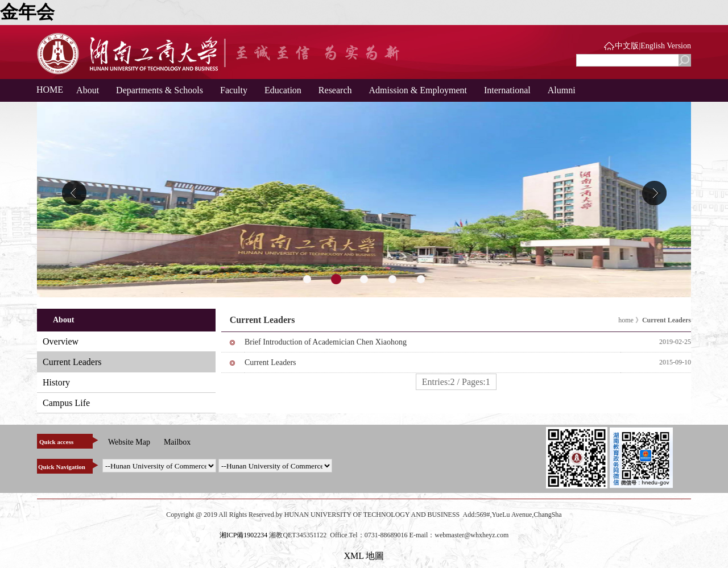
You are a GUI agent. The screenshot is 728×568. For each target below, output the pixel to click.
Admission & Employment (418, 90)
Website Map (129, 442)
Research (335, 90)
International (507, 90)
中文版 (627, 46)
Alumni (562, 90)
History (56, 382)
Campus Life (66, 403)
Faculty (234, 90)
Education (283, 90)
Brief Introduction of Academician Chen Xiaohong (326, 342)
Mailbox (177, 442)
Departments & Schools (160, 90)
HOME (45, 90)
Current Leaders (72, 362)
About (88, 90)
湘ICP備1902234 (244, 535)
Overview (61, 341)
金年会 (27, 12)
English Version (666, 46)
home (626, 320)
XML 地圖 (364, 556)
